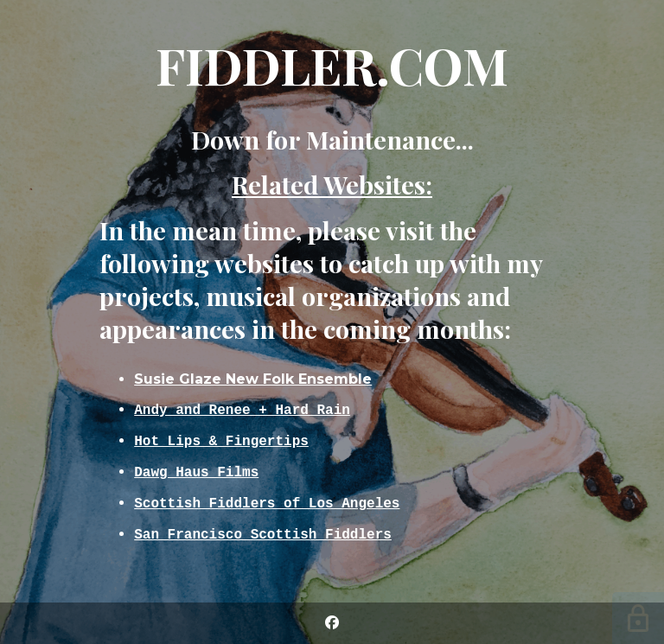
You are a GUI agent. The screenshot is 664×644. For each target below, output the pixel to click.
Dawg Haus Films (196, 472)
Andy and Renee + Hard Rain (242, 406)
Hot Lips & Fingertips (221, 439)
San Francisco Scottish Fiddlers (263, 538)
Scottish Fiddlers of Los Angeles (267, 505)
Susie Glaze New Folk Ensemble (253, 375)
